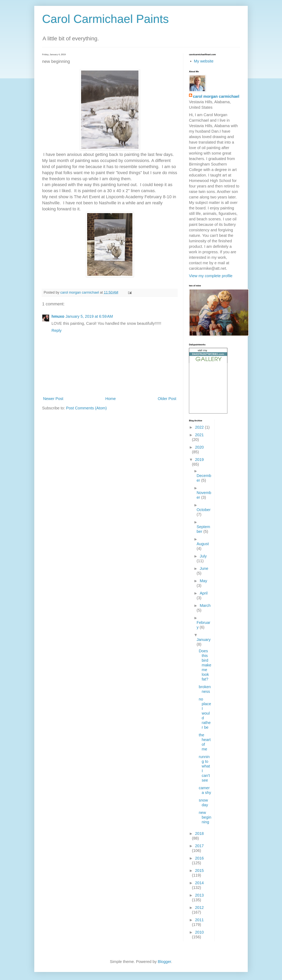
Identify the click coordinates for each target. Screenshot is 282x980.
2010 (199, 932)
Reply (56, 330)
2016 (199, 858)
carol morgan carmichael (216, 96)
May (203, 581)
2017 (199, 846)
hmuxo (58, 316)
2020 (199, 447)
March (205, 605)
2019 (199, 460)
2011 (199, 920)
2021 (199, 435)
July (203, 556)
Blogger (164, 962)
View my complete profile (211, 276)
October (204, 510)
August (203, 544)
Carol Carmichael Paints (105, 19)
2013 (199, 895)
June (204, 568)
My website (204, 61)
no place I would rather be (205, 713)
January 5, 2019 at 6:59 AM (89, 316)
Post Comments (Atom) (86, 408)
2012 (199, 908)
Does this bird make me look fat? (205, 665)
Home (111, 399)
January (204, 640)
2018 (199, 833)
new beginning (205, 817)
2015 (199, 871)
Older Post (167, 399)
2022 (200, 427)
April (204, 593)
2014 (199, 883)
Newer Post (53, 399)
